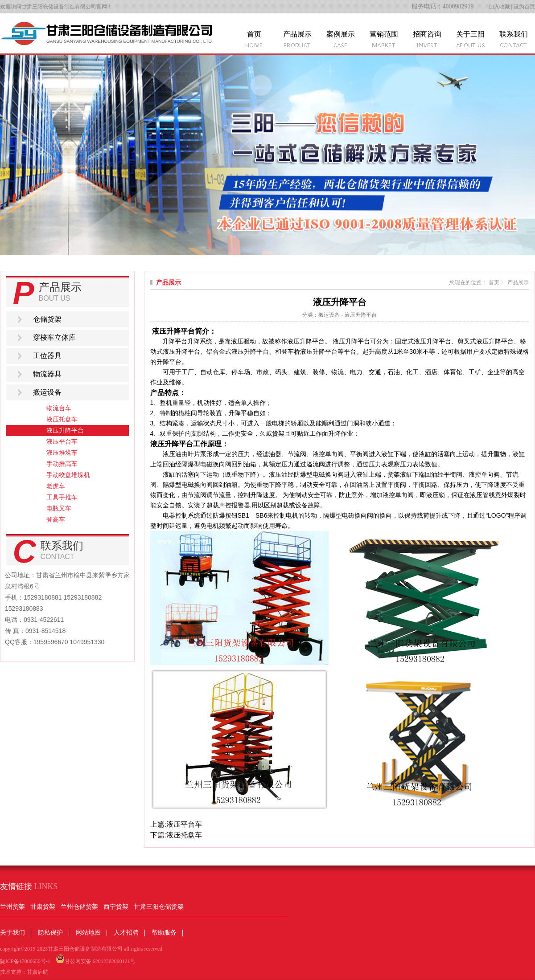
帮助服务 (164, 933)
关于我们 (12, 933)
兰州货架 (12, 907)
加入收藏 (499, 7)
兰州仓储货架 (79, 907)
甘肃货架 (43, 907)
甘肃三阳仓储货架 (159, 907)
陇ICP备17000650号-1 (25, 961)
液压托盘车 (184, 835)
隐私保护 (50, 933)
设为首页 (524, 7)
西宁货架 (116, 907)
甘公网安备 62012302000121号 (96, 959)
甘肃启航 (37, 972)
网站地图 (88, 933)
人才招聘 (126, 933)
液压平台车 (184, 824)
